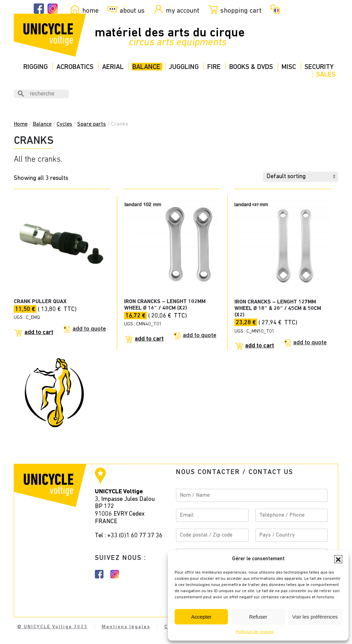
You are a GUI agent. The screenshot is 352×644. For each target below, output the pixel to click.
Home (21, 124)
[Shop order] (301, 177)
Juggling (184, 67)
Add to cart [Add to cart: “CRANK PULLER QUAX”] (39, 332)
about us (132, 11)
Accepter (201, 617)
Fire (214, 67)
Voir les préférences (315, 617)
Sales (326, 75)
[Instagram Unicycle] (53, 9)
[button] (338, 559)
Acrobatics (75, 67)
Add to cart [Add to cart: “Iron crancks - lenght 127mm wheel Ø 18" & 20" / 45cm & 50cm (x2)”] (260, 346)
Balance (146, 67)
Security (319, 67)
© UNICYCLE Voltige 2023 (52, 627)
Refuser (258, 617)
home (90, 11)
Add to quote (89, 329)
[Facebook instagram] (99, 574)
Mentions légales (126, 627)
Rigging (36, 67)
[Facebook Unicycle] (39, 9)
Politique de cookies (255, 632)
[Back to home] (50, 35)
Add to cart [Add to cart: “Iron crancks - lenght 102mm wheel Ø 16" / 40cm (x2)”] (149, 339)
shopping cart (241, 11)
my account (183, 11)
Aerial (113, 67)
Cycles (64, 124)
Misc (289, 67)
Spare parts (92, 124)
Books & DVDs (251, 67)
